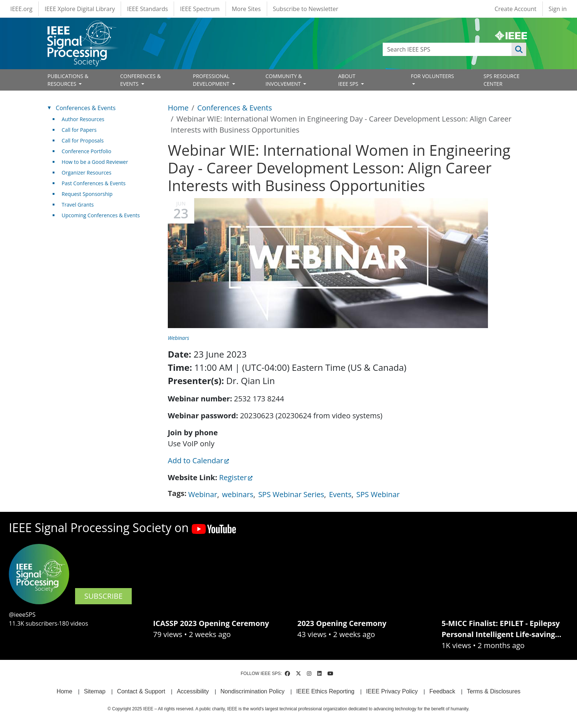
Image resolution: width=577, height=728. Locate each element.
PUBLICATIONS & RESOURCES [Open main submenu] (68, 80)
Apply (519, 49)
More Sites (246, 9)
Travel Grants (78, 205)
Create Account (516, 9)
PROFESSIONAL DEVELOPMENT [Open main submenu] (212, 80)
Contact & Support (141, 691)
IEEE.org (21, 9)
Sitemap (95, 691)
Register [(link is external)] (236, 477)
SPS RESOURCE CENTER (502, 80)
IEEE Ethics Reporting (325, 691)
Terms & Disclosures (494, 691)
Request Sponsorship (87, 194)
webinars (238, 494)
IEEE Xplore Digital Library (80, 9)
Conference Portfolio (87, 151)
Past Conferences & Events (94, 183)
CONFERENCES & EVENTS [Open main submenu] (141, 80)
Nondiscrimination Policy (252, 691)
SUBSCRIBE (103, 596)
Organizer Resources (87, 173)
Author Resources (83, 119)
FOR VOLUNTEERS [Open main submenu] (433, 76)
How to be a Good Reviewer (95, 162)
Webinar (203, 494)
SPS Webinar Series (291, 494)
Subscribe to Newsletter (306, 9)
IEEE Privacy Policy (392, 691)
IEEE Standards (147, 9)
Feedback (442, 691)
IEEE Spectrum (200, 9)
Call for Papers (79, 130)
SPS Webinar (378, 494)
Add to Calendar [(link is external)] (198, 460)
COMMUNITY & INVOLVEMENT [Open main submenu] (284, 80)
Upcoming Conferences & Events (101, 215)
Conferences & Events (235, 108)
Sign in (558, 9)
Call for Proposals (83, 140)
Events (340, 494)
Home (178, 108)
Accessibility (193, 691)
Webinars (178, 338)
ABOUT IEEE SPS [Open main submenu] (349, 80)
